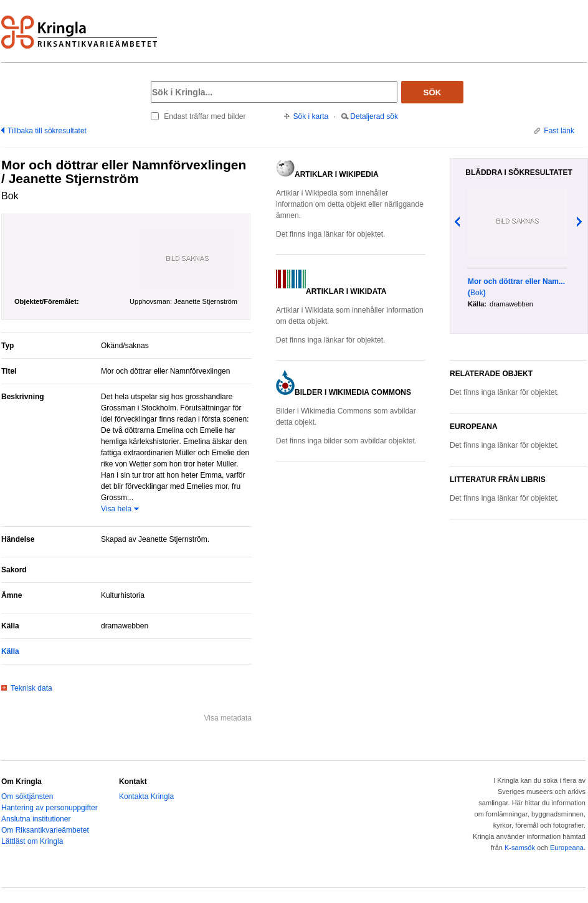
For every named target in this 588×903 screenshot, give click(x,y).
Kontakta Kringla (146, 797)
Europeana (567, 848)
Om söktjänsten (27, 797)
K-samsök (520, 848)
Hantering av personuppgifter (50, 808)
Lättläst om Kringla (32, 841)
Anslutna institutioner (36, 819)
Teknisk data (31, 688)
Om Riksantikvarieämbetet (45, 830)
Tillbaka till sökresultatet (47, 131)
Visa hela (116, 509)
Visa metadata (228, 718)
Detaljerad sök (374, 116)
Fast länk (559, 131)
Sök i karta (311, 116)
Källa (10, 651)
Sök (433, 92)
